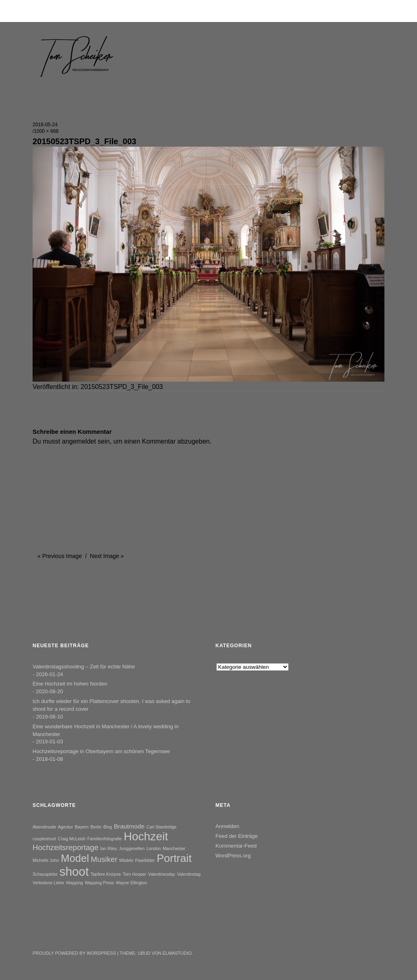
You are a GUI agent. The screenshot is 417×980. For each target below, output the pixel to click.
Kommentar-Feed (236, 846)
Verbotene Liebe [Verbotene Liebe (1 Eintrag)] (48, 883)
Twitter (40, 933)
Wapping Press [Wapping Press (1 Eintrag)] (99, 883)
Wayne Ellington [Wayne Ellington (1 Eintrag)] (132, 883)
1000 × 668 (46, 131)
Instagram (83, 933)
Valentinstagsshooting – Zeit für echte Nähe (84, 667)
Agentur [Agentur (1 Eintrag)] (65, 827)
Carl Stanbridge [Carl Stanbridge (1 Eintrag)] (161, 827)
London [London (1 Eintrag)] (154, 848)
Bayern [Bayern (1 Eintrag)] (82, 827)
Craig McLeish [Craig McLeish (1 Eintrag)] (72, 839)
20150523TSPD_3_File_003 (122, 387)
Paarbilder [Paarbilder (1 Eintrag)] (145, 860)
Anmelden (227, 826)
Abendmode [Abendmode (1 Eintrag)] (44, 827)
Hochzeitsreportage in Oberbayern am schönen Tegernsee (101, 751)
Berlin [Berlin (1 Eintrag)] (96, 827)
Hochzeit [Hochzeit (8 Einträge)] (146, 836)
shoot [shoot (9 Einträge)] (74, 871)
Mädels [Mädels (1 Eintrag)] (126, 860)
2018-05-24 (45, 125)
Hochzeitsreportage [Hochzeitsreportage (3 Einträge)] (66, 847)
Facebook (61, 933)
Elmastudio (177, 953)
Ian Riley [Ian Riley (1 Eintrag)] (109, 848)
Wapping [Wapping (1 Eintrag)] (75, 883)
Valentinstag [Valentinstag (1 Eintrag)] (189, 874)
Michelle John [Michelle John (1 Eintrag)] (46, 860)
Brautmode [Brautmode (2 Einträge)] (129, 826)
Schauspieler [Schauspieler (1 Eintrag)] (45, 874)
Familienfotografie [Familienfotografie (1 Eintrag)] (105, 839)
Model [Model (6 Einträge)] (75, 858)
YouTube (104, 933)
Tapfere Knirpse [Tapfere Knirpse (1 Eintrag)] (106, 874)
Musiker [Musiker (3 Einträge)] (104, 859)
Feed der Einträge (237, 836)
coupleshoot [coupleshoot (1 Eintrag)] (44, 839)
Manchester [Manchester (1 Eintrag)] (174, 848)
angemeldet (79, 441)
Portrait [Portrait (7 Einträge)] (174, 858)
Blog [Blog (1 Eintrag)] (108, 827)
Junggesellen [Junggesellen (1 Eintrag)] (132, 848)
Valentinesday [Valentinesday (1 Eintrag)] (162, 874)
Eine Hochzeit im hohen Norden (70, 684)
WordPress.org (233, 856)
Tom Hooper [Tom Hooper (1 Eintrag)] (134, 874)
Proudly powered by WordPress (74, 953)
